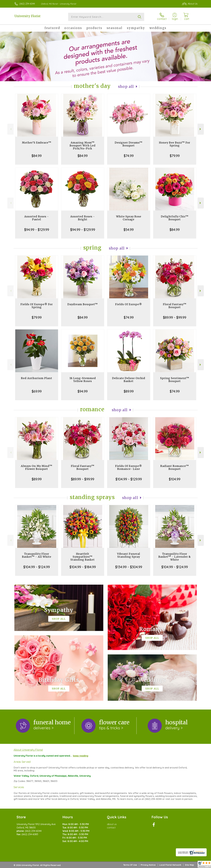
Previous (10, 129)
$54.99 (129, 230)
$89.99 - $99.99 (175, 317)
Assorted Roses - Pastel (37, 218)
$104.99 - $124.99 (37, 567)
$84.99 (37, 156)
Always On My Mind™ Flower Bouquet (37, 467)
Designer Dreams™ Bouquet (129, 144)
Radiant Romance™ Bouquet (175, 467)
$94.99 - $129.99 (37, 230)
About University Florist (28, 750)
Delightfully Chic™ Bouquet (175, 218)
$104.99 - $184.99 (83, 567)
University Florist (27, 16)
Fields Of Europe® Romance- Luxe (129, 467)
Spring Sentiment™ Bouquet (175, 380)
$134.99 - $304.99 (129, 567)
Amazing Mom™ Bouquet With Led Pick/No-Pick (83, 145)
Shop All (126, 87)
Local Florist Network (170, 865)
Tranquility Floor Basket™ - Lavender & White (175, 557)
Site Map (189, 865)
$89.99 (129, 391)
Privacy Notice (148, 865)
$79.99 (175, 156)
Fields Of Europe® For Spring (37, 306)
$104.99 (175, 479)
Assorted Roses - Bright (83, 218)
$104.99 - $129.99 (129, 479)
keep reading (81, 756)
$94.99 (83, 391)
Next (201, 129)
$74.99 (129, 156)
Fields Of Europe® (129, 304)
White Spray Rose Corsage (129, 218)
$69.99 (37, 391)
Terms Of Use (130, 865)
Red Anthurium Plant (37, 378)
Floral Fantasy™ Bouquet (175, 306)
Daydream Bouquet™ (83, 304)
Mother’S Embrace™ (37, 143)
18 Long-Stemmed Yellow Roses (83, 380)
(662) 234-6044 (27, 4)
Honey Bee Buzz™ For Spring (175, 144)
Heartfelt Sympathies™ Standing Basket (83, 557)
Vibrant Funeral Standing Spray (129, 555)
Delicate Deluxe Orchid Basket (129, 380)
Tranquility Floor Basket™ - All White (37, 555)
